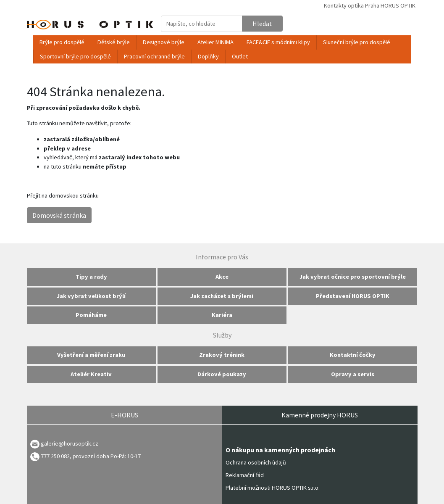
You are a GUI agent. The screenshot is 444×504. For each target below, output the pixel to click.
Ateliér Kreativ (91, 374)
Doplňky (208, 56)
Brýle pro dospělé (62, 42)
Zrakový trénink (222, 355)
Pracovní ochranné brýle (154, 56)
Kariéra (222, 315)
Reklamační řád (245, 475)
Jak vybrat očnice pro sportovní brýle (353, 277)
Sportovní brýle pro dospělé (75, 56)
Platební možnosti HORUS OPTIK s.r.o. (273, 488)
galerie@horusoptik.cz (70, 443)
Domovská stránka (59, 215)
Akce (222, 277)
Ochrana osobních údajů (256, 462)
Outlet (240, 56)
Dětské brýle (114, 42)
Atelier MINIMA (215, 42)
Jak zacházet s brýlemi (222, 296)
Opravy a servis (353, 374)
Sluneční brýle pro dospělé (357, 42)
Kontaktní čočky (353, 355)
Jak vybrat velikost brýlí (91, 296)
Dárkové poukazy (222, 374)
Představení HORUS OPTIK (353, 296)
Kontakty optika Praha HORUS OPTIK (370, 5)
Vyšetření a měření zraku (91, 355)
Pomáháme (91, 315)
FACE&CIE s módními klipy (278, 42)
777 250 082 (50, 456)
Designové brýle (164, 42)
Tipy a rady (91, 277)
